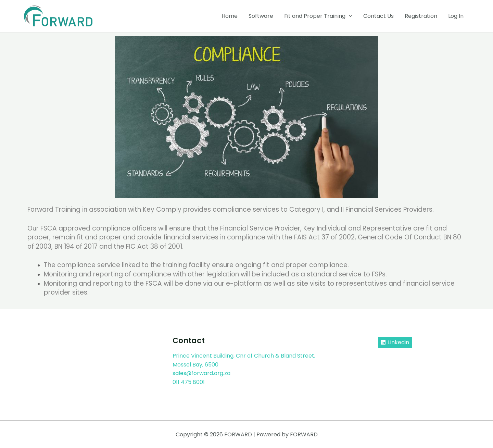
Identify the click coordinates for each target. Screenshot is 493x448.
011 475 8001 (189, 382)
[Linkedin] (395, 342)
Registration (421, 16)
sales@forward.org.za (202, 373)
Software (261, 16)
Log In (456, 16)
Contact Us (378, 16)
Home (230, 16)
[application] (349, 16)
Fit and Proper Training (318, 16)
